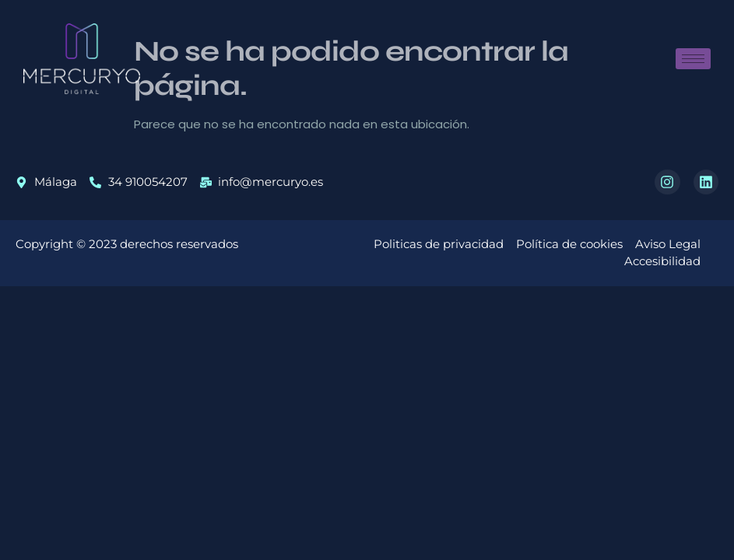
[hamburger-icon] (693, 59)
